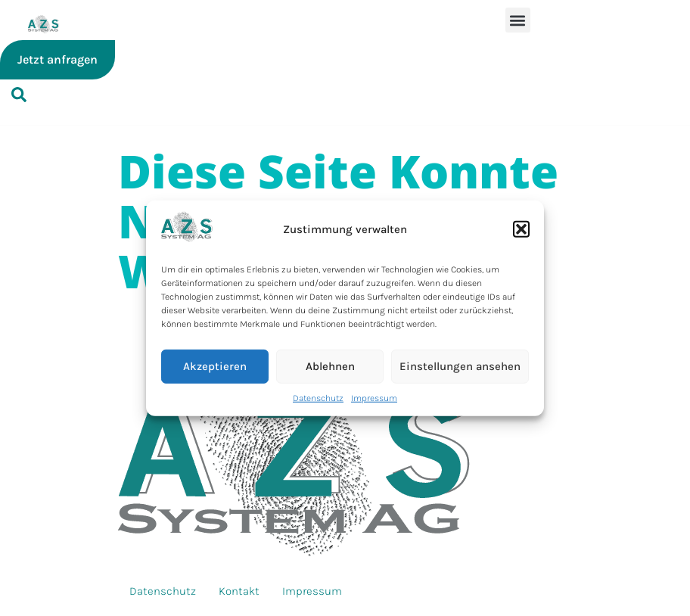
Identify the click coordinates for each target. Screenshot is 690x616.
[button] (521, 229)
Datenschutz (318, 397)
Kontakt (239, 591)
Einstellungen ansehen (460, 366)
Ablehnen (330, 366)
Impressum (374, 397)
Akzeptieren (215, 366)
